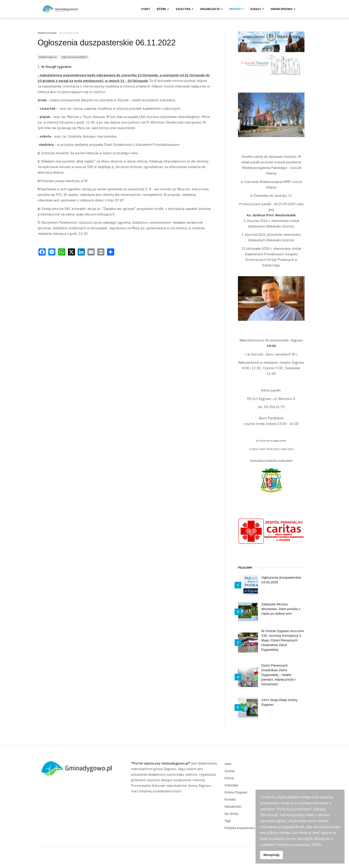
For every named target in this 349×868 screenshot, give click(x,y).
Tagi (228, 821)
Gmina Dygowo (283, 9)
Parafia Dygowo (48, 57)
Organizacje (211, 9)
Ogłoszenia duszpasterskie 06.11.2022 (107, 43)
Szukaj (230, 771)
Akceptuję (271, 855)
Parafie (236, 9)
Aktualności (233, 806)
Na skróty (232, 814)
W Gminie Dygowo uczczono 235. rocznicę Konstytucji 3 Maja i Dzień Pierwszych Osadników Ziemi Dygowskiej (283, 640)
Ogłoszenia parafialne (74, 57)
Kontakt (230, 799)
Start (146, 9)
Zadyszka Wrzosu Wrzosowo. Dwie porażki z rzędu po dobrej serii (281, 609)
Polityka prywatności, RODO (246, 828)
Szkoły (257, 9)
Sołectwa (185, 9)
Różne (163, 9)
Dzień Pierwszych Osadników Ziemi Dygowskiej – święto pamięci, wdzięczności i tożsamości (279, 675)
